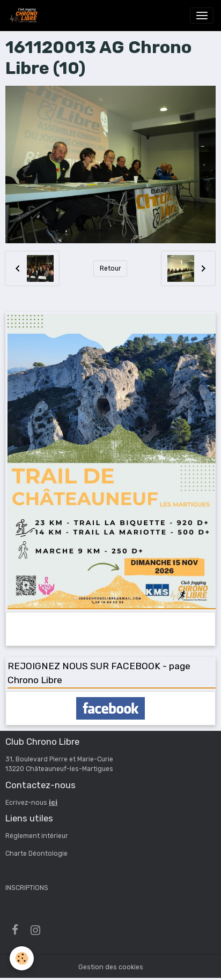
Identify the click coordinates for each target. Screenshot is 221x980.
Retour (110, 268)
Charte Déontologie (36, 854)
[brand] (25, 16)
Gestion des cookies (111, 967)
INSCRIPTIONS (27, 888)
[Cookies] (22, 958)
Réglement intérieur (37, 836)
